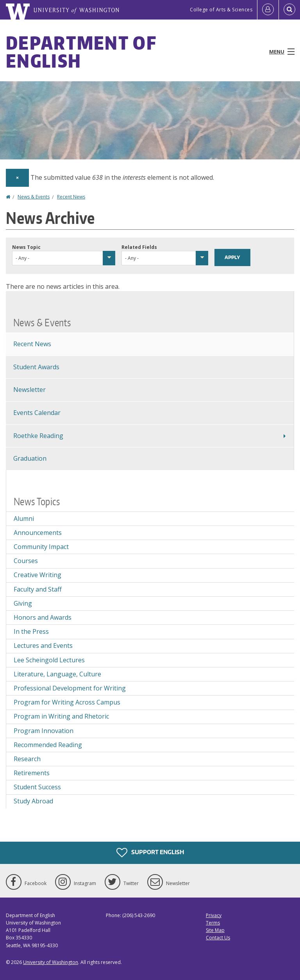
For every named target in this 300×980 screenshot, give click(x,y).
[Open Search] (289, 10)
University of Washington (51, 962)
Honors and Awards (43, 617)
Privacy (214, 915)
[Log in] (268, 10)
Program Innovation (44, 731)
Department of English (81, 52)
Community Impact (41, 547)
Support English (150, 853)
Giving (23, 603)
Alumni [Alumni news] (24, 519)
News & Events (34, 197)
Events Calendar (37, 413)
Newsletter (29, 390)
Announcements (38, 533)
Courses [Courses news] (26, 561)
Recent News (71, 197)
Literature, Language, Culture (57, 674)
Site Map (215, 930)
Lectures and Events (43, 646)
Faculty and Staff (38, 589)
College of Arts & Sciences (221, 10)
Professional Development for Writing (70, 688)
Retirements (32, 773)
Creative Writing (37, 575)
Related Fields (139, 247)
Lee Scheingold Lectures (49, 660)
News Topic (26, 247)
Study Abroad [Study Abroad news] (33, 801)
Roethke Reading (38, 436)
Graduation (30, 458)
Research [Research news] (27, 759)
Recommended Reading (48, 745)
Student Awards (36, 367)
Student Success (37, 787)
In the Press (31, 631)
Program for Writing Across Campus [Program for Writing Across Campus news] (67, 702)
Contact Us (218, 938)
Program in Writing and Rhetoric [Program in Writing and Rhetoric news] (61, 716)
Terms (213, 923)
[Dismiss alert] (17, 178)
